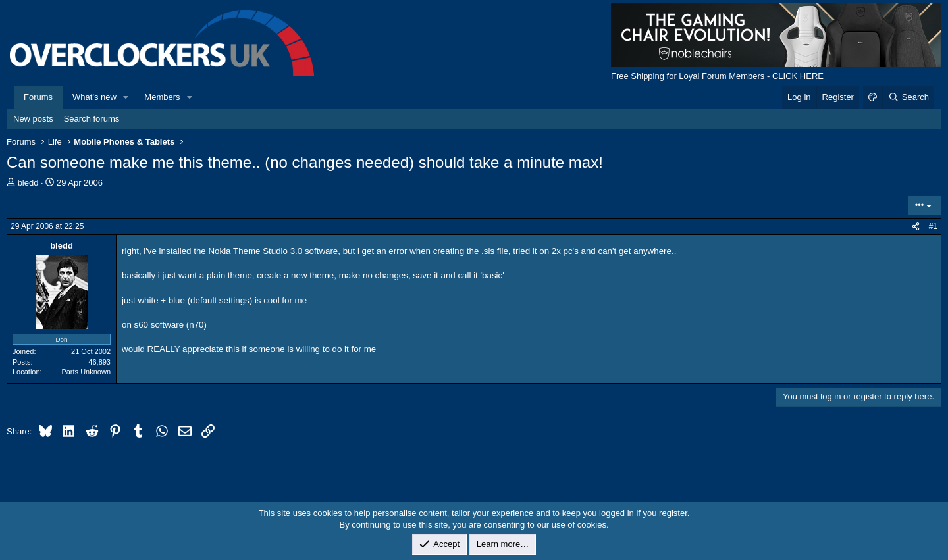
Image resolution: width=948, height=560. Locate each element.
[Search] (908, 97)
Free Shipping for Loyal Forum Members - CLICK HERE (717, 76)
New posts (33, 119)
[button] (126, 97)
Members (162, 97)
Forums (38, 97)
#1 (933, 226)
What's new (94, 97)
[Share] (916, 227)
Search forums (92, 119)
